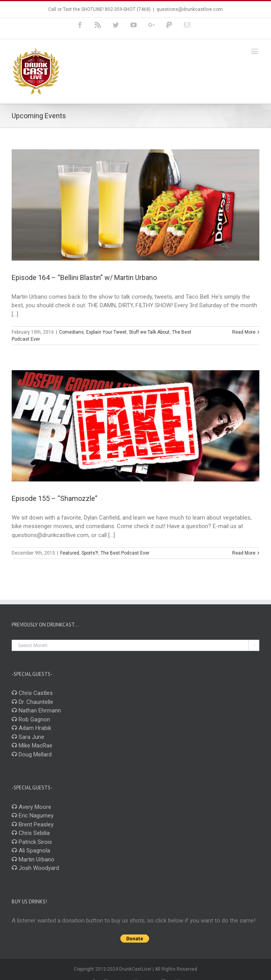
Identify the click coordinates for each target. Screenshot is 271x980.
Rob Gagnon (31, 719)
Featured (70, 553)
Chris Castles (32, 693)
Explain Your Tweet (106, 332)
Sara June (28, 737)
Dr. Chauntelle (32, 702)
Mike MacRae (32, 745)
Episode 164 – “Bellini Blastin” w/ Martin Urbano (84, 277)
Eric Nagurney (33, 815)
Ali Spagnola (31, 850)
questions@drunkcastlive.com (190, 9)
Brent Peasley (33, 824)
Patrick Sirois (32, 842)
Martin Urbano (33, 859)
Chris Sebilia (31, 833)
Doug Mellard (32, 754)
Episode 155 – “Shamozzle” (55, 498)
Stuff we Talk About (149, 332)
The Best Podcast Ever (125, 553)
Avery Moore (31, 807)
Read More (244, 332)
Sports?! (90, 553)
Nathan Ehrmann (36, 710)
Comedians (71, 332)
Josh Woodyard (35, 868)
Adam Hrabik (31, 728)
